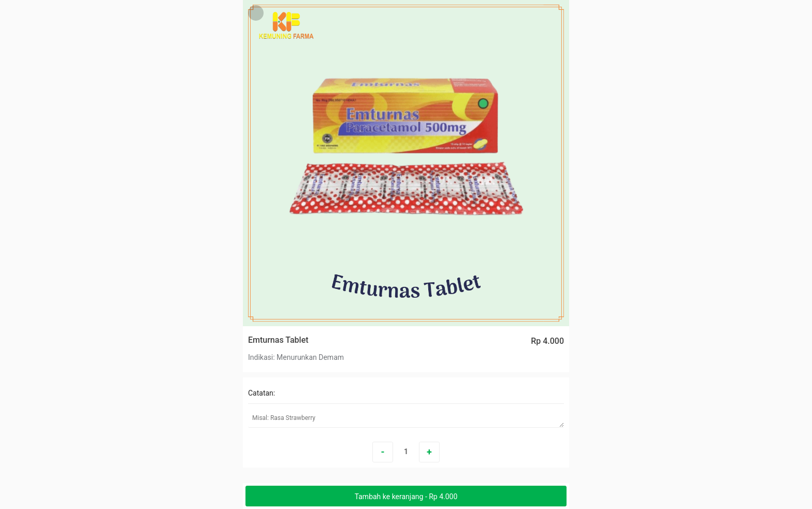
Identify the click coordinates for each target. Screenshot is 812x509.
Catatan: (262, 393)
